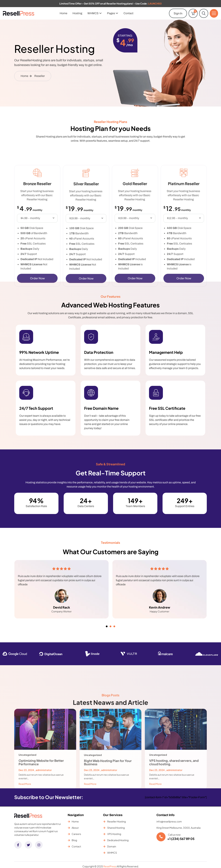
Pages (113, 13)
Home (63, 13)
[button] (107, 626)
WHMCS (95, 13)
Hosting (77, 13)
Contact (128, 13)
